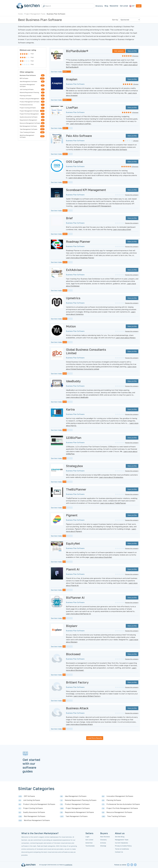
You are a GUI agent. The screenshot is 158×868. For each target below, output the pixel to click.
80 (43, 82)
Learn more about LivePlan (81, 124)
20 (43, 96)
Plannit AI (73, 569)
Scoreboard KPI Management (86, 190)
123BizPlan (74, 438)
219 (42, 136)
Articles (103, 843)
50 (43, 75)
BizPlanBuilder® (77, 51)
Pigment (72, 515)
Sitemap (103, 846)
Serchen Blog (120, 837)
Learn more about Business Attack (79, 724)
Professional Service (26, 105)
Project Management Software (29, 111)
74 (43, 114)
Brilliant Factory (77, 682)
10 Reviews (135, 167)
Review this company (132, 195)
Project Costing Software (28, 108)
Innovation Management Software (27, 85)
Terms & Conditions (122, 849)
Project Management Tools (35, 14)
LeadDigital (69, 865)
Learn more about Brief (122, 229)
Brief (69, 218)
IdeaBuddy (73, 381)
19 (43, 90)
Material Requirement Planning (29, 92)
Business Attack (77, 708)
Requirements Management (28, 120)
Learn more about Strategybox (111, 477)
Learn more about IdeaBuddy (77, 397)
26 (43, 120)
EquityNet (73, 543)
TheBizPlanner (76, 489)
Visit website (119, 51)
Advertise (89, 843)
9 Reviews (135, 56)
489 (42, 111)
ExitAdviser (74, 270)
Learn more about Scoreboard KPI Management (93, 206)
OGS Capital (74, 162)
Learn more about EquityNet (101, 557)
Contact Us (119, 852)
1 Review (136, 84)
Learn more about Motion (126, 338)
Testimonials (90, 846)
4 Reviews (135, 112)
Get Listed (124, 6)
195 (42, 132)
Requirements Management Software (79, 812)
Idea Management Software (28, 81)
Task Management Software (29, 129)
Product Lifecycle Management (30, 99)
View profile (132, 51)
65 (43, 99)
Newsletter (114, 6)
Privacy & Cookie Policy (123, 846)
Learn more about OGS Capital (80, 178)
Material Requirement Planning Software (81, 800)
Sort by (115, 20)
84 (43, 85)
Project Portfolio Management (29, 114)
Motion (71, 326)
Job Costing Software (27, 89)
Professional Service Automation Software (123, 804)
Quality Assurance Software (29, 117)
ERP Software (24, 78)
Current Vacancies (121, 843)
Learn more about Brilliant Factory (87, 696)
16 (43, 117)
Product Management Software (30, 102)
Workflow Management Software (27, 136)
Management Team (122, 840)
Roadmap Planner (78, 242)
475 (42, 78)
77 (43, 105)
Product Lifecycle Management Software (39, 804)
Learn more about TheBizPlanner (113, 503)
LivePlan (72, 108)
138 (42, 126)
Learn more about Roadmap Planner (80, 258)
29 (43, 123)
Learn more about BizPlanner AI (78, 614)
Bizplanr (72, 626)
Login (139, 6)
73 (43, 102)
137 (42, 129)
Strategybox (74, 466)
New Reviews (105, 837)
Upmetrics (73, 298)
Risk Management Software (28, 126)
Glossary (103, 840)
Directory (99, 6)
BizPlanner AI (75, 598)
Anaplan (72, 79)
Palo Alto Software (79, 136)
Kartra (70, 409)
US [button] (132, 6)
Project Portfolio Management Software (122, 808)
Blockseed (73, 654)
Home (20, 14)
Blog (106, 6)
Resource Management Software (30, 123)
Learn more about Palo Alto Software (112, 150)
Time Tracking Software (27, 132)
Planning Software (26, 96)
